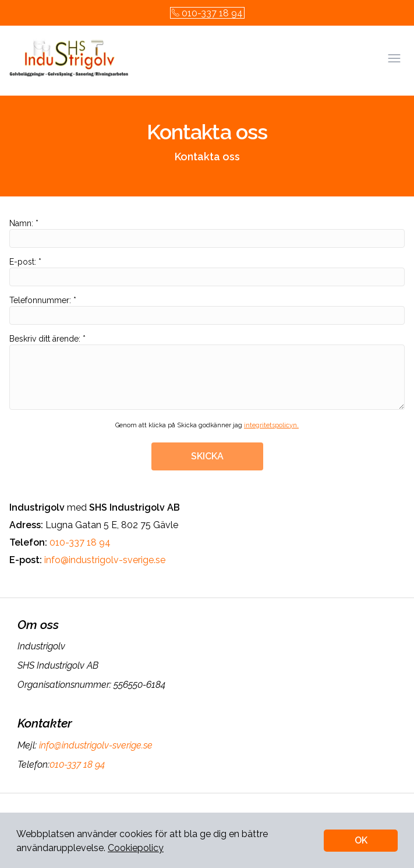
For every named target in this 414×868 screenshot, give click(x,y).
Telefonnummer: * (207, 310)
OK (361, 840)
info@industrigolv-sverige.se (105, 560)
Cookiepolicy (136, 848)
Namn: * (207, 233)
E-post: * (207, 272)
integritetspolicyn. (271, 425)
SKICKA (207, 456)
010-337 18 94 (207, 13)
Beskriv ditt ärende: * (207, 372)
